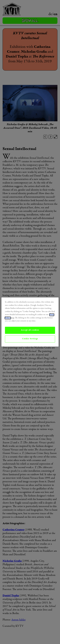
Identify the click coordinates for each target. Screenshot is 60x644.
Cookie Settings (30, 339)
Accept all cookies (30, 330)
